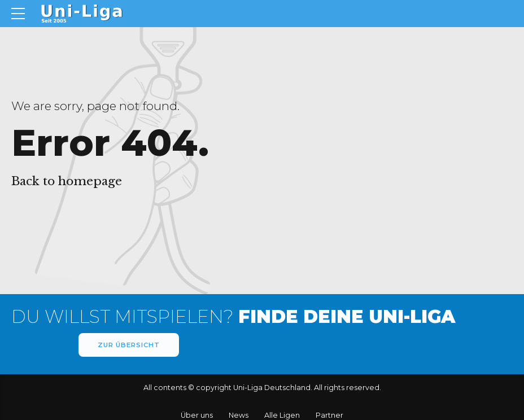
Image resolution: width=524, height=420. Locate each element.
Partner (329, 415)
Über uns (197, 415)
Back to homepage (67, 181)
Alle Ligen (282, 415)
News (239, 415)
